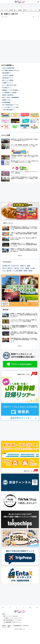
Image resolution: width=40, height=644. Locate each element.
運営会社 (9, 626)
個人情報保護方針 (17, 626)
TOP (2, 10)
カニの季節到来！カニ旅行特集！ (10, 93)
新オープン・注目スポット (8, 268)
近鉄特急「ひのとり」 (7, 100)
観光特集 (11, 10)
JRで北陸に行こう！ (7, 88)
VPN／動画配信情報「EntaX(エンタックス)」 (12, 622)
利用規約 (4, 626)
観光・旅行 (17, 268)
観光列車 (30, 271)
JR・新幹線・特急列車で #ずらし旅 (10, 70)
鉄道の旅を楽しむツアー (8, 78)
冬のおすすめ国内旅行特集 (8, 68)
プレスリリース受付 (6, 627)
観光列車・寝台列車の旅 (8, 95)
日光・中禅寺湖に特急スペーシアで (10, 105)
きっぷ (4, 271)
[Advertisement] (20, 29)
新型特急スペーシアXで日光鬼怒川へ (11, 90)
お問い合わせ (26, 626)
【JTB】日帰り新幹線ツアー (9, 110)
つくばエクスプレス (15, 266)
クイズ (31, 10)
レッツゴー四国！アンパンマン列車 (10, 107)
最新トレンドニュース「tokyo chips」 (11, 616)
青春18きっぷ (26, 10)
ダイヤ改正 (33, 268)
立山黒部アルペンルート (8, 83)
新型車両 (20, 10)
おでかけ (6, 10)
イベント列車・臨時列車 (17, 271)
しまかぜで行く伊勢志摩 (8, 75)
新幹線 (29, 266)
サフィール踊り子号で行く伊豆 (9, 85)
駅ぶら (15, 10)
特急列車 (25, 271)
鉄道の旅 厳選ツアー (7, 73)
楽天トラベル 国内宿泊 (8, 80)
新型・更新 (9, 271)
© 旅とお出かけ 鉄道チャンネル (20, 629)
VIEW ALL (20, 255)
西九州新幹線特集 (6, 102)
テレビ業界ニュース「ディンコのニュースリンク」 (13, 618)
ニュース (35, 10)
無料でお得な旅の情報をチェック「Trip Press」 (13, 620)
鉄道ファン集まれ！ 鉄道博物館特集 (10, 97)
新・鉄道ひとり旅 (6, 266)
